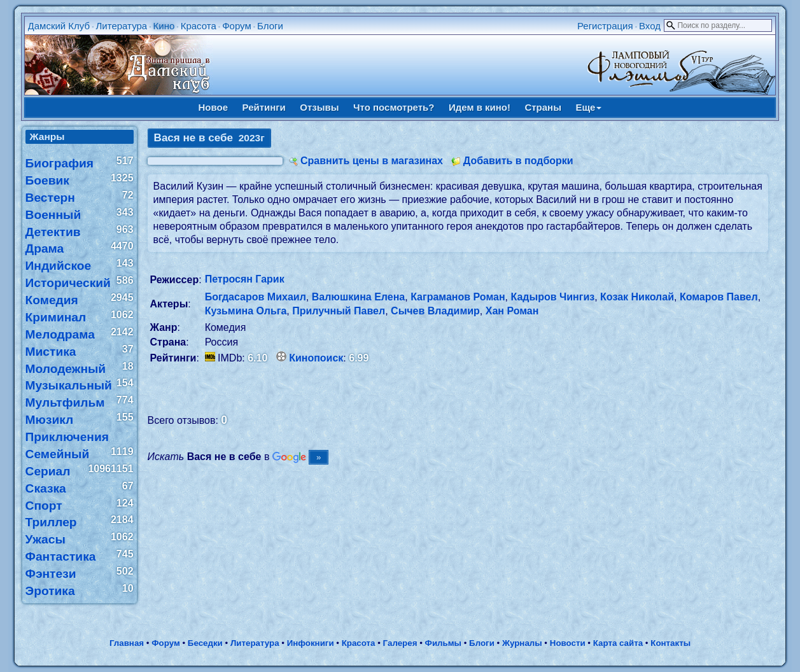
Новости (568, 643)
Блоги (270, 26)
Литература (121, 26)
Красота (199, 26)
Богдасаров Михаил (256, 297)
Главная (127, 643)
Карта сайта (618, 643)
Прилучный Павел (339, 311)
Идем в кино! (480, 107)
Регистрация (605, 26)
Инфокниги (311, 643)
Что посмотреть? (394, 107)
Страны (543, 107)
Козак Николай (637, 297)
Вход (650, 26)
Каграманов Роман (458, 297)
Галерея (400, 643)
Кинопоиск (316, 358)
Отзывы (319, 107)
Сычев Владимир (435, 311)
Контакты (670, 643)
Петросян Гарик (245, 279)
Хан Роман (512, 311)
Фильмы (443, 643)
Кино (164, 26)
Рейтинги (264, 107)
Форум (237, 26)
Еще (588, 107)
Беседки (205, 643)
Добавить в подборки (518, 161)
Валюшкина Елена (359, 297)
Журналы (522, 643)
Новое (214, 107)
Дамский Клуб (59, 26)
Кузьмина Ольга (246, 311)
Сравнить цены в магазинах (372, 161)
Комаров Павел (719, 297)
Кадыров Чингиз (553, 297)
